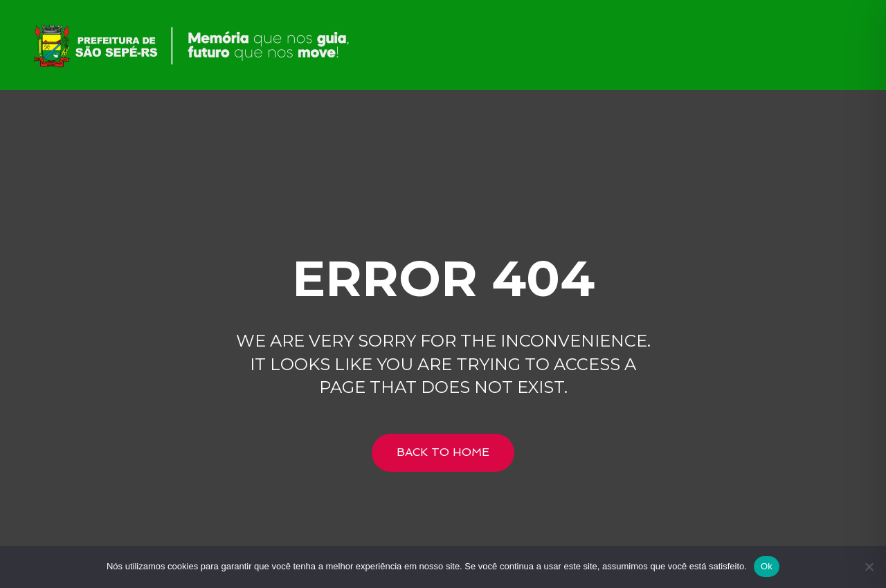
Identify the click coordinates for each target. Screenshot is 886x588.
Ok (767, 566)
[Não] (869, 567)
